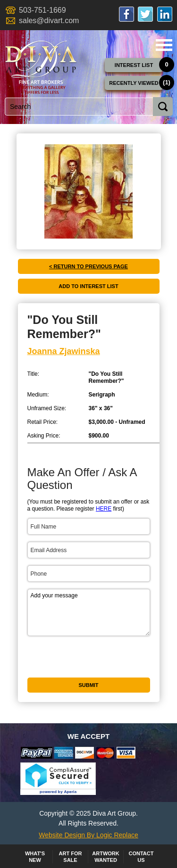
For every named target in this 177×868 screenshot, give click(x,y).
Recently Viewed (134, 83)
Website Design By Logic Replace (88, 835)
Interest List (134, 65)
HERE (104, 509)
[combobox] (87, 107)
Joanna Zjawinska (64, 351)
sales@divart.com (49, 21)
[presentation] (89, 674)
